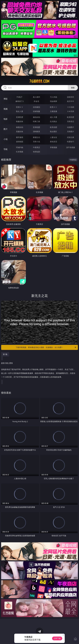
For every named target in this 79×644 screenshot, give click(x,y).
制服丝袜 (20, 121)
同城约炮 (20, 147)
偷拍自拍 (36, 117)
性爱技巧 (71, 142)
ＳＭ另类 (71, 111)
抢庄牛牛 (71, 101)
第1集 (5, 354)
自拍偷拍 (36, 107)
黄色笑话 (54, 142)
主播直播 (54, 111)
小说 (6, 139)
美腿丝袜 (20, 131)
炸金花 (36, 101)
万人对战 (54, 97)
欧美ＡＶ (54, 107)
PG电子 (20, 97)
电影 (6, 119)
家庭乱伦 (36, 137)
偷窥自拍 (20, 127)
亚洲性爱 (20, 117)
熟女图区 (54, 131)
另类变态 (71, 121)
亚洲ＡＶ (20, 107)
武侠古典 (71, 137)
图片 (6, 129)
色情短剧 (36, 152)
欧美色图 (54, 127)
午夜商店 (36, 147)
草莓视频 (54, 147)
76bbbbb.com (39, 81)
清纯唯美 (36, 131)
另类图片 (71, 131)
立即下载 (57, 638)
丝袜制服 (36, 111)
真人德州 (36, 97)
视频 (6, 109)
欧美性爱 (71, 117)
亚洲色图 (36, 127)
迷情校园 (20, 142)
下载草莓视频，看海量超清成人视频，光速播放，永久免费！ (46, 347)
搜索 (73, 88)
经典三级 (36, 121)
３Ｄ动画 (71, 107)
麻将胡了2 (20, 101)
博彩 (6, 99)
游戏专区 (71, 97)
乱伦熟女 (54, 121)
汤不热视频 (71, 147)
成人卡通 (54, 117)
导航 (6, 149)
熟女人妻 (20, 111)
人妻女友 (54, 137)
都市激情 (20, 137)
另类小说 (36, 142)
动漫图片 (71, 127)
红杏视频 (20, 152)
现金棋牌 (54, 101)
